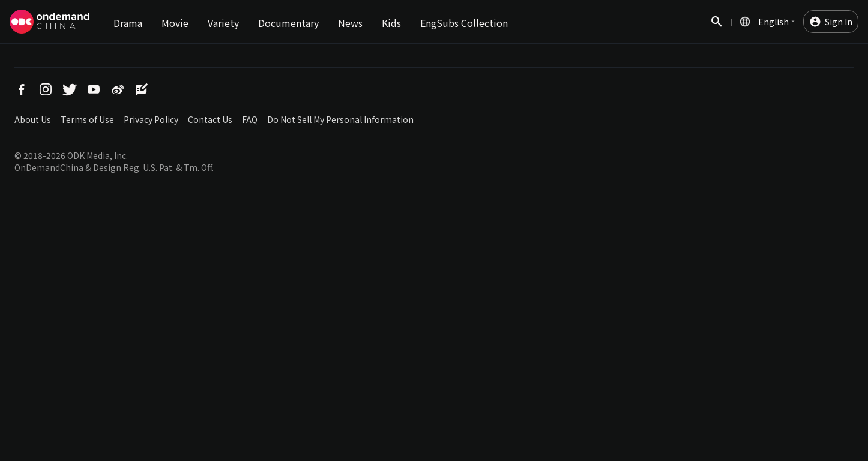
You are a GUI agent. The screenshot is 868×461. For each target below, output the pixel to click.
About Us (33, 119)
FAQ (250, 119)
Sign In (839, 22)
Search (717, 28)
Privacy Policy (151, 119)
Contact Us (210, 119)
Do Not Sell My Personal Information (340, 119)
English (773, 22)
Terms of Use (87, 119)
